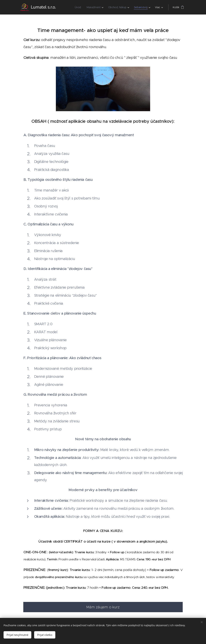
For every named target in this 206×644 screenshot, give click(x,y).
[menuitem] (78, 7)
